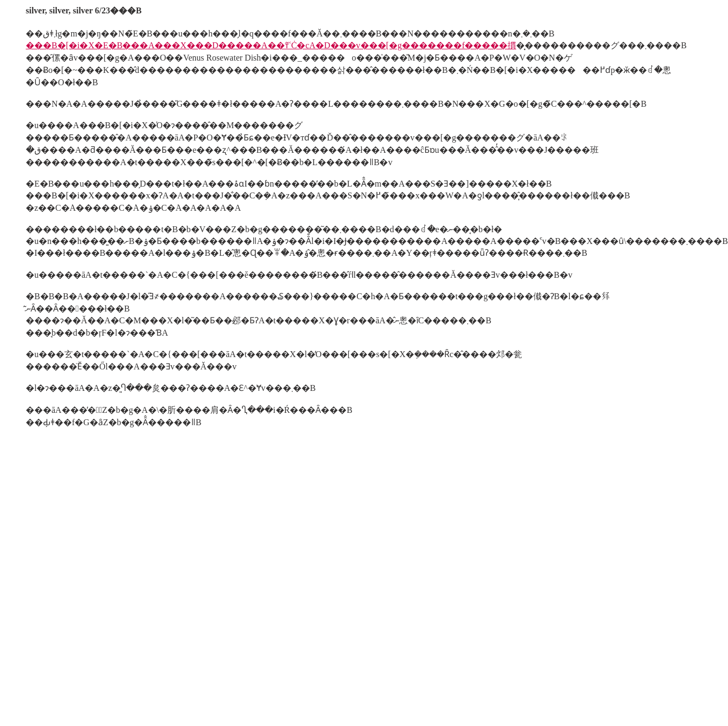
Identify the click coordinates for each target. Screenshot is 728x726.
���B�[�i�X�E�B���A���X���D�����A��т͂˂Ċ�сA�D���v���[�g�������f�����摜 (271, 45)
